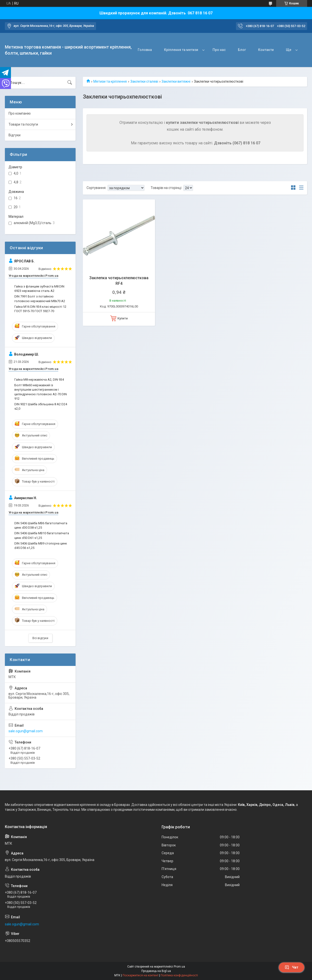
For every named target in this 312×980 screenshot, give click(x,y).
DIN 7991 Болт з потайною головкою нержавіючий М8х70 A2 (40, 299)
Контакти (266, 50)
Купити (123, 318)
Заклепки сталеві (144, 81)
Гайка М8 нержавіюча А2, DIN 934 (39, 380)
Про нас (219, 50)
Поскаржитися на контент (141, 975)
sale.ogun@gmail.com (26, 731)
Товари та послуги (23, 124)
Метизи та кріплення (110, 81)
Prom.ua (179, 967)
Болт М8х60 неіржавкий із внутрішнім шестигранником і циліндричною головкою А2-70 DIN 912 (41, 392)
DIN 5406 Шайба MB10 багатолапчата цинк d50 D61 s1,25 (42, 535)
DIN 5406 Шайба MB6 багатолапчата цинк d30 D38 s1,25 (41, 525)
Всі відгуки (40, 638)
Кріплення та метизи (181, 50)
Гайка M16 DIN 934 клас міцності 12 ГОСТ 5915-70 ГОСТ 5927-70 (40, 309)
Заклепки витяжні (176, 81)
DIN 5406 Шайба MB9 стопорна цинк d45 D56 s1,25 (41, 546)
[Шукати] (70, 83)
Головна (145, 50)
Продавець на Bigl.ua (156, 971)
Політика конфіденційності (179, 975)
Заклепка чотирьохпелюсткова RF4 (119, 281)
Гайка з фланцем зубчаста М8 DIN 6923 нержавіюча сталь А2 (39, 289)
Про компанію (20, 113)
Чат (292, 967)
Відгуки (15, 135)
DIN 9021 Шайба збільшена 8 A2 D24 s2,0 (41, 406)
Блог (242, 50)
